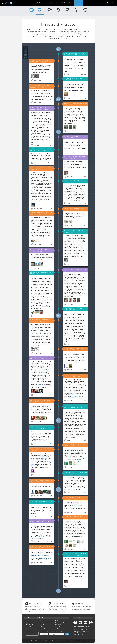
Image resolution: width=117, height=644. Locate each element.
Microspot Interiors (41, 414)
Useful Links (76, 11)
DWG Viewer (74, 398)
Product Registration (83, 604)
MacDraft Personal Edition (76, 396)
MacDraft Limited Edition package (38, 555)
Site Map (84, 641)
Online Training (29, 626)
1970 (25, 49)
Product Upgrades (35, 604)
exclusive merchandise (46, 558)
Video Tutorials (58, 626)
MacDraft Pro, (38, 537)
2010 (25, 58)
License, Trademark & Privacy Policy (75, 641)
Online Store (28, 623)
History (40, 11)
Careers (50, 11)
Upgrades (49, 3)
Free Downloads (29, 628)
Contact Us (85, 11)
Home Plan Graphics (79, 523)
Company (79, 3)
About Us (42, 626)
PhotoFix (40, 329)
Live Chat (42, 625)
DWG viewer (44, 458)
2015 (58, 591)
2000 (25, 56)
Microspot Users (67, 11)
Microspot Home (29, 621)
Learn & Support (61, 3)
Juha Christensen (78, 276)
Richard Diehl (67, 295)
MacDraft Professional (60, 621)
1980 (25, 51)
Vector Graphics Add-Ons (61, 628)
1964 (25, 47)
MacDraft (36, 365)
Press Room (58, 11)
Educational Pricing (29, 625)
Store (71, 3)
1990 (25, 53)
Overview (32, 11)
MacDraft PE (44, 537)
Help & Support (57, 604)
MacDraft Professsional (70, 452)
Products (40, 3)
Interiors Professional (36, 485)
